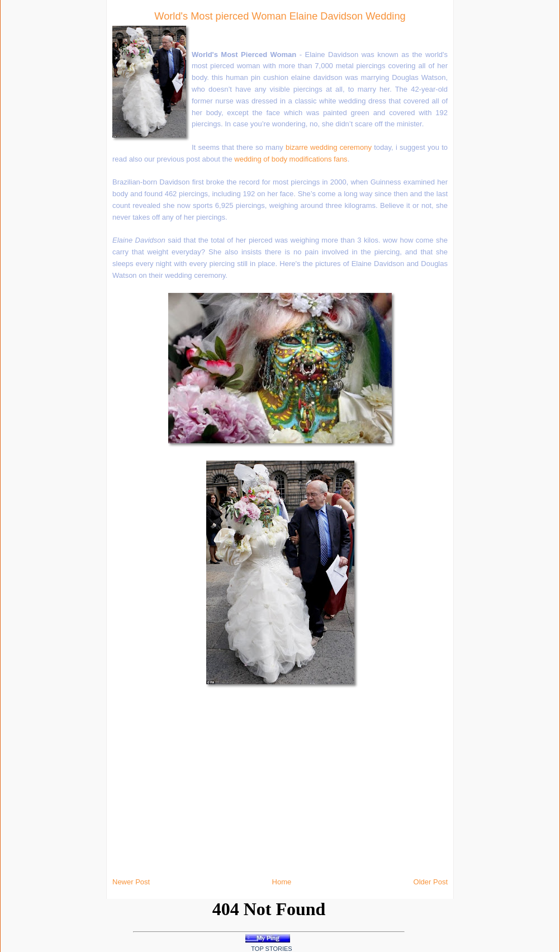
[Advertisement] (123, 168)
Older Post (431, 882)
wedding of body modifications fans (291, 159)
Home (282, 882)
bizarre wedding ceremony (329, 147)
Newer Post (131, 882)
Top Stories (271, 949)
